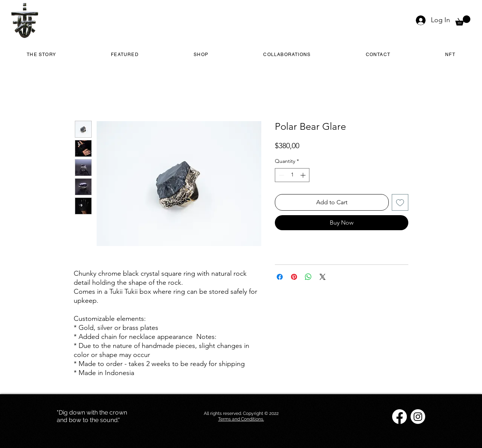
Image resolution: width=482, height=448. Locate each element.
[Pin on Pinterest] (294, 277)
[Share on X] (323, 277)
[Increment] (304, 175)
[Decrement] (281, 175)
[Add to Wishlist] (400, 202)
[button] (463, 21)
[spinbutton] (292, 175)
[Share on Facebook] (280, 277)
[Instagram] (418, 417)
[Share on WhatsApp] (308, 277)
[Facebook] (399, 417)
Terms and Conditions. (241, 419)
